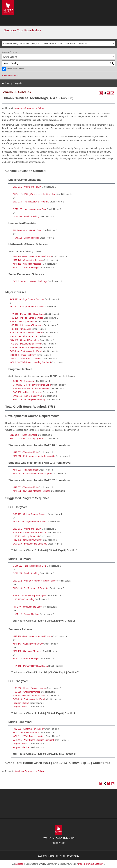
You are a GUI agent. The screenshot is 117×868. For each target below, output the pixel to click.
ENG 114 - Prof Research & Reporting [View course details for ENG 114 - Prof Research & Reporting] (31, 202)
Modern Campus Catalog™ (91, 864)
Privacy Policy (72, 856)
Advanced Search (11, 76)
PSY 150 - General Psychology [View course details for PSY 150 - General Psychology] (25, 340)
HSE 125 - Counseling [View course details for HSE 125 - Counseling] (20, 329)
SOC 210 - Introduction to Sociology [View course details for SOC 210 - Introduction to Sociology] (30, 281)
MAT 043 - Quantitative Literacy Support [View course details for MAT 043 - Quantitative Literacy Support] (32, 474)
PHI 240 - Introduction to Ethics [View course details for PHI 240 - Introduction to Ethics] (28, 230)
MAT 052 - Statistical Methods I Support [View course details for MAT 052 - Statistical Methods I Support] (32, 491)
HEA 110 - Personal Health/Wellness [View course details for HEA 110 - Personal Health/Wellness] (27, 314)
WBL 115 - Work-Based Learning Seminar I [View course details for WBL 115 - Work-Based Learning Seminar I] (30, 362)
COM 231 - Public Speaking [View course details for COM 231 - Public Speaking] (26, 216)
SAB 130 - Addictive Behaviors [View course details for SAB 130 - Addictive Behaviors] (27, 392)
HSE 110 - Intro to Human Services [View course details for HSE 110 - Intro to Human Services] (27, 318)
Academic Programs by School (30, 108)
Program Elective (21, 703)
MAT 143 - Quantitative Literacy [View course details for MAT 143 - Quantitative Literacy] (28, 260)
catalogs (19, 864)
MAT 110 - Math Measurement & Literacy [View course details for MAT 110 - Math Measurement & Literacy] (32, 256)
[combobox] (58, 43)
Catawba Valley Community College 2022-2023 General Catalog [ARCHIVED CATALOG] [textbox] (45, 44)
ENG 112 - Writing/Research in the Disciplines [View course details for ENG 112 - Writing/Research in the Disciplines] (35, 194)
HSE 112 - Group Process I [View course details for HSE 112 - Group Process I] (23, 322)
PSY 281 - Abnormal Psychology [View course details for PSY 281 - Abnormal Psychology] (25, 348)
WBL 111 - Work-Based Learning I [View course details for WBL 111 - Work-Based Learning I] (26, 359)
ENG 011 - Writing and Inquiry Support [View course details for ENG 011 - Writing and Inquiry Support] (28, 439)
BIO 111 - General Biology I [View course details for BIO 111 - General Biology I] (26, 268)
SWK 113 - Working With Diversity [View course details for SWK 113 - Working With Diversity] (29, 400)
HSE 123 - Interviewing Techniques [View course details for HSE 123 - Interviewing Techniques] (27, 325)
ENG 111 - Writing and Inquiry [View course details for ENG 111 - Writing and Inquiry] (27, 187)
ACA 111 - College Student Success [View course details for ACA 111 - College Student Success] (27, 299)
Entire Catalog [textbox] (10, 57)
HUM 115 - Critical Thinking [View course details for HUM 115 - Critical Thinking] (26, 238)
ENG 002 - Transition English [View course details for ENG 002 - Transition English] (24, 435)
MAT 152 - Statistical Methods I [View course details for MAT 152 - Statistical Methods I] (28, 264)
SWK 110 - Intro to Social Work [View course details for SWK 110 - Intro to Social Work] (28, 396)
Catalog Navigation (14, 83)
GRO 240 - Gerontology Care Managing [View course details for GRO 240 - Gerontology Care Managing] (32, 385)
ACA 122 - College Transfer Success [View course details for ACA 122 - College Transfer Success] (27, 307)
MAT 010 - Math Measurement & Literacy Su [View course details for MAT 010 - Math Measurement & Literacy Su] (34, 456)
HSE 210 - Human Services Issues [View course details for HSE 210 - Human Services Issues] (26, 333)
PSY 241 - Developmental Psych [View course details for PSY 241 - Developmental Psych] (25, 344)
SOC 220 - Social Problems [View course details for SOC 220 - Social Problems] (23, 355)
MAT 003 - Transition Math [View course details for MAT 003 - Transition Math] (25, 452)
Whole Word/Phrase (15, 69)
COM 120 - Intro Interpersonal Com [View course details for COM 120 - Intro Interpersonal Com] (30, 209)
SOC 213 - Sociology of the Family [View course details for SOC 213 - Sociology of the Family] (26, 351)
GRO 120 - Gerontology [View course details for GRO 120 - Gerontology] (24, 381)
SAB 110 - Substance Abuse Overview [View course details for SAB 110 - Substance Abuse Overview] (31, 388)
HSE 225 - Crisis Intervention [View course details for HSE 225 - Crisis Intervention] (24, 336)
